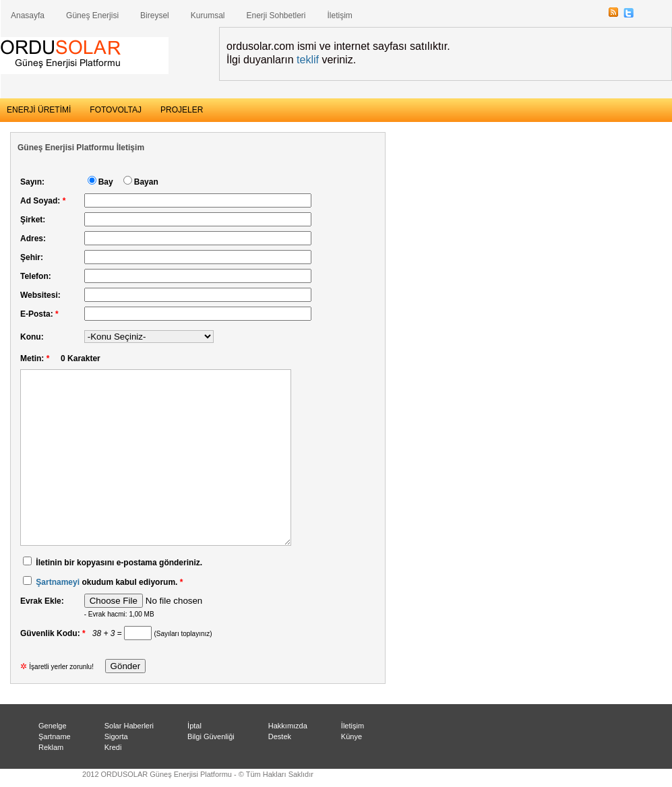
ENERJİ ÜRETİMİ (39, 110)
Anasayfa (28, 15)
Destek (280, 736)
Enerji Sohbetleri (276, 15)
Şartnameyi (58, 582)
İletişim (340, 15)
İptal (194, 726)
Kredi (113, 747)
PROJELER (182, 110)
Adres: (33, 239)
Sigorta (116, 736)
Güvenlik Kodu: (55, 633)
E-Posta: (39, 314)
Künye (352, 736)
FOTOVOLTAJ (116, 110)
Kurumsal (208, 15)
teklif (308, 60)
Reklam (51, 747)
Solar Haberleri (129, 726)
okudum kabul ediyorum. (103, 582)
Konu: (32, 337)
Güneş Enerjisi (92, 15)
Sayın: (32, 182)
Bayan (146, 182)
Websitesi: (40, 295)
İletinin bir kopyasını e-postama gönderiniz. (119, 563)
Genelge (53, 726)
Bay (106, 182)
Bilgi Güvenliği (211, 736)
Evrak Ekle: (42, 601)
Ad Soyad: (43, 201)
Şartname (55, 736)
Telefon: (36, 276)
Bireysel (155, 15)
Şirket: (33, 220)
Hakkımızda (288, 726)
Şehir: (32, 257)
